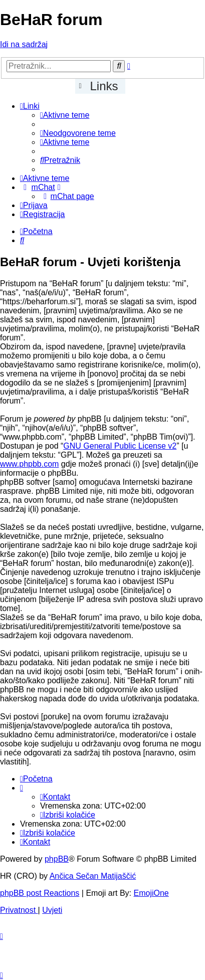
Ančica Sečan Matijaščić (93, 876)
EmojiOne (151, 893)
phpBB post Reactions (40, 893)
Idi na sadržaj (24, 44)
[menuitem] (65, 115)
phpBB (57, 859)
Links (104, 86)
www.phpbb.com (29, 464)
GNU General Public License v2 (120, 446)
